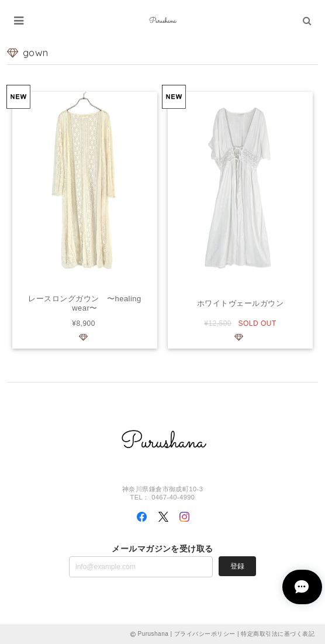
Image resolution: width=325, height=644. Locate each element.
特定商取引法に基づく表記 (278, 634)
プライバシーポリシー (205, 634)
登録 (237, 566)
